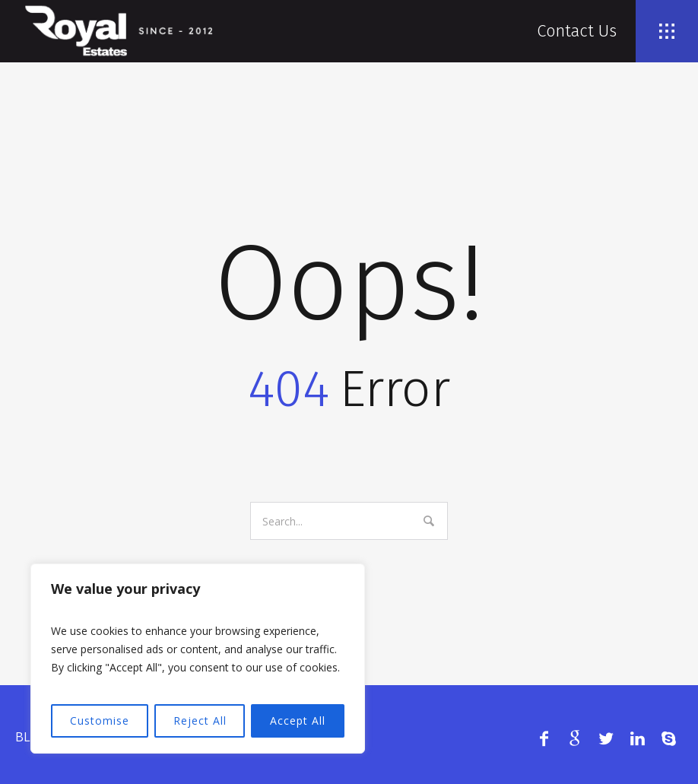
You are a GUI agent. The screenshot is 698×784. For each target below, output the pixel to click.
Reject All (200, 721)
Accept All (298, 721)
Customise (100, 721)
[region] (198, 659)
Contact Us (577, 31)
